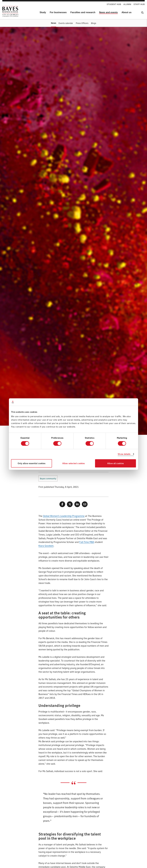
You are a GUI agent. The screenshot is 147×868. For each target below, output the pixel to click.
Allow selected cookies (73, 463)
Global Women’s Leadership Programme (64, 516)
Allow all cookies (115, 463)
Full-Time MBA (87, 542)
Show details (124, 454)
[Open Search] (142, 12)
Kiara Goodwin (46, 546)
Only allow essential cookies (32, 463)
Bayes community (48, 478)
